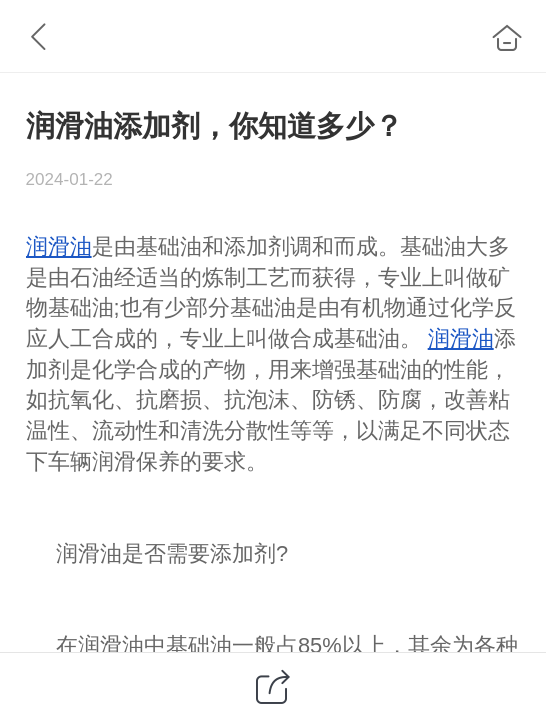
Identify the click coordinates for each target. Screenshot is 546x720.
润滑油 (59, 246)
